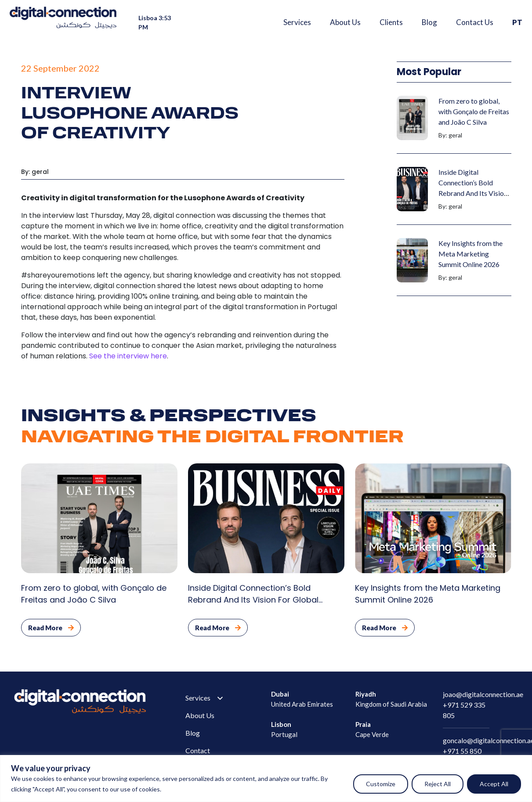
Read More (51, 628)
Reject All (438, 784)
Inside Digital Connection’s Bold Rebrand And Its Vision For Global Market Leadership (473, 193)
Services (297, 22)
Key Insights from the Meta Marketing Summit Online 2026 (470, 254)
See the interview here (128, 356)
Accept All (494, 784)
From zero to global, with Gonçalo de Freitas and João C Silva (474, 111)
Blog (429, 22)
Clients (391, 22)
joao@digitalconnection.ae (483, 694)
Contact (198, 750)
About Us (345, 22)
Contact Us (475, 22)
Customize (381, 784)
